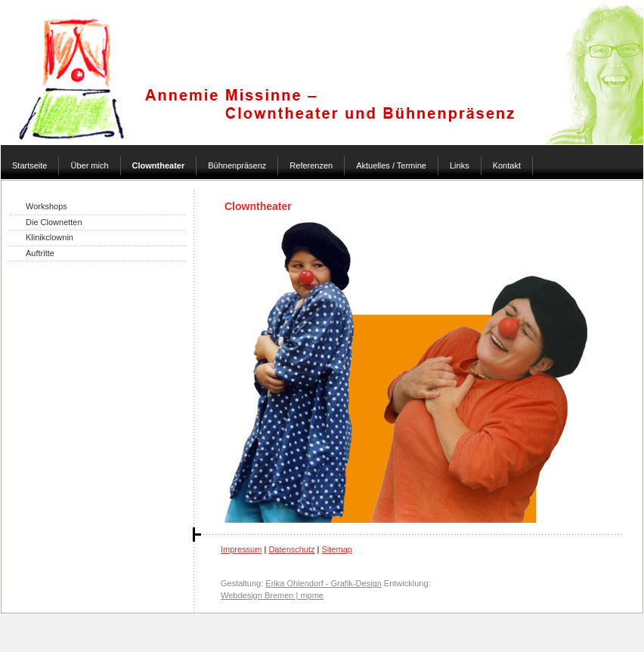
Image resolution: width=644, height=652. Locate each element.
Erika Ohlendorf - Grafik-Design (323, 583)
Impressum (241, 549)
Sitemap (337, 549)
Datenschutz (291, 549)
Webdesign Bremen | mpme (272, 595)
